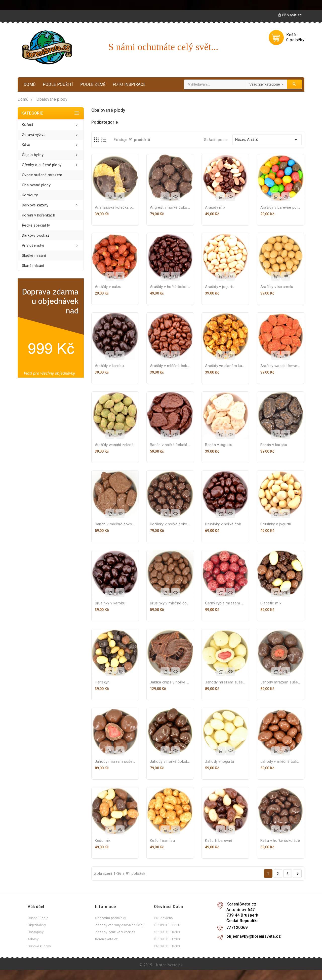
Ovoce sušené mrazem (42, 175)
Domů (30, 84)
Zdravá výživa (51, 133)
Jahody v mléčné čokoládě (284, 761)
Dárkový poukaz (36, 235)
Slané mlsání (33, 266)
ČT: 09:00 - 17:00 (167, 939)
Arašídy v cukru (108, 287)
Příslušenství (51, 244)
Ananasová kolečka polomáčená (123, 207)
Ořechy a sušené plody (51, 164)
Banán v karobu (274, 445)
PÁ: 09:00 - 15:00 (167, 946)
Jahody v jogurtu (219, 761)
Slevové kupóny (39, 946)
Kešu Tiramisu (162, 841)
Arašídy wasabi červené (281, 366)
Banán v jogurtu (219, 445)
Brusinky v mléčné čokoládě (174, 603)
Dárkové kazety (51, 204)
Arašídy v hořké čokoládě (172, 287)
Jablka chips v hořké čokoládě (176, 682)
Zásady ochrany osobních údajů (120, 925)
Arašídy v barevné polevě (282, 207)
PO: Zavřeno (163, 918)
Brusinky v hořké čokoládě (228, 524)
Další (298, 874)
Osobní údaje (38, 918)
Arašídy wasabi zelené (114, 445)
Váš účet (36, 907)
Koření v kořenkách (38, 215)
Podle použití (58, 84)
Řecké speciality (36, 225)
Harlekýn (102, 682)
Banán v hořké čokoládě (171, 445)
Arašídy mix (215, 207)
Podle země (93, 84)
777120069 (237, 928)
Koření (51, 123)
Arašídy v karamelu (277, 287)
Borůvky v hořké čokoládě (172, 524)
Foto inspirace (129, 84)
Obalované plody (36, 185)
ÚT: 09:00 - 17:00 (167, 925)
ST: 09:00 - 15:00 (167, 932)
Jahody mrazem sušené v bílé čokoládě (239, 682)
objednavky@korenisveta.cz (254, 936)
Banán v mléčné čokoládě (117, 524)
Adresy (33, 939)
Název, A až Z (267, 140)
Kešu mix (103, 841)
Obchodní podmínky (110, 918)
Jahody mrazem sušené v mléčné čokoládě (133, 761)
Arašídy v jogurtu (220, 287)
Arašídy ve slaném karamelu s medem (238, 366)
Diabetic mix (271, 603)
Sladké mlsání (34, 256)
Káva (51, 143)
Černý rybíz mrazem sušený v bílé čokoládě (243, 603)
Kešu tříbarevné (219, 841)
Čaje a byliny (51, 153)
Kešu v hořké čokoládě (280, 841)
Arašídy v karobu (109, 366)
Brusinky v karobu (110, 603)
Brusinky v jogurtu (276, 524)
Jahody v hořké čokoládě (172, 761)
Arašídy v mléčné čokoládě (173, 366)
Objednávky (37, 925)
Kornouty (30, 195)
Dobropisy (36, 932)
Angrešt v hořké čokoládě (172, 207)
